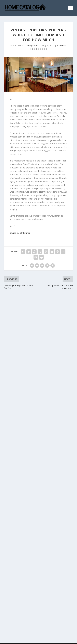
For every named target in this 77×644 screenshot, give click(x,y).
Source (13, 233)
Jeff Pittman (25, 233)
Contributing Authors (30, 45)
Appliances (62, 45)
